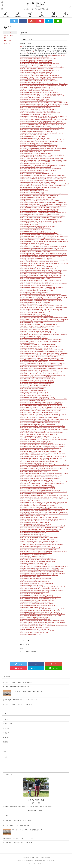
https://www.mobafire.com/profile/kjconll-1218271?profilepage (51, 429)
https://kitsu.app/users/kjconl (28, 170)
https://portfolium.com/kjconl (28, 130)
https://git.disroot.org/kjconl (28, 417)
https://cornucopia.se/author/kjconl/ (46, 111)
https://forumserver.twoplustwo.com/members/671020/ (35, 99)
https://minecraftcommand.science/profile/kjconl (54, 270)
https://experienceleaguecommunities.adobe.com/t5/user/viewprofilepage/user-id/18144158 (44, 473)
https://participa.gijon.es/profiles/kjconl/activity (32, 389)
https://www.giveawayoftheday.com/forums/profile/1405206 (36, 84)
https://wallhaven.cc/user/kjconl (28, 433)
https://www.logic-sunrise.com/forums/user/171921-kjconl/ (38, 544)
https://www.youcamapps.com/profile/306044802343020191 (36, 480)
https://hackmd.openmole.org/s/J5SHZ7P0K (32, 407)
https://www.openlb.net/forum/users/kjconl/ (51, 287)
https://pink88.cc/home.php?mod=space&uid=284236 (49, 497)
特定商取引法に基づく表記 (36, 811)
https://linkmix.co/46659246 (27, 268)
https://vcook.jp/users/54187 (51, 201)
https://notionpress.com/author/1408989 (46, 170)
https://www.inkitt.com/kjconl (28, 477)
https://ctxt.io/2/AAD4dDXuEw (57, 402)
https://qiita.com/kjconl (52, 64)
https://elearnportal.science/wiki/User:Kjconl (54, 358)
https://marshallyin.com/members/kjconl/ (31, 573)
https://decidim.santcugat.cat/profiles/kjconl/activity (34, 566)
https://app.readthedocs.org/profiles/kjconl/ (47, 370)
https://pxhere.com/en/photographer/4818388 (32, 169)
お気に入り (7, 44)
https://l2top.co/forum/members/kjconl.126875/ (52, 621)
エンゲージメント (9, 41)
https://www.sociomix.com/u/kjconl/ (48, 223)
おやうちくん (18, 15)
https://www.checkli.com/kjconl (43, 108)
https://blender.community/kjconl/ (51, 421)
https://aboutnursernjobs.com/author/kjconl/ (32, 556)
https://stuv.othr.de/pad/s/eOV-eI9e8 (30, 451)
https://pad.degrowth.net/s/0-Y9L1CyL (44, 450)
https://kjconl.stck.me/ (47, 583)
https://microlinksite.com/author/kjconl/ (31, 500)
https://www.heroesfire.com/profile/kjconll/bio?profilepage (36, 587)
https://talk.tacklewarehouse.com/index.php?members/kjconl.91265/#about (40, 548)
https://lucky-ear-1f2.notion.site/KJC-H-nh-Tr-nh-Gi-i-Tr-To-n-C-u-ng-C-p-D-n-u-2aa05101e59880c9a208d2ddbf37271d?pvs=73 (44, 103)
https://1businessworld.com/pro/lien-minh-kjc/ (32, 189)
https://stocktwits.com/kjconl (28, 60)
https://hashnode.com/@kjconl (28, 204)
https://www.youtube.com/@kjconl (29, 57)
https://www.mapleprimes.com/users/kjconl (31, 236)
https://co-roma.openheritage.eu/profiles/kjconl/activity (37, 444)
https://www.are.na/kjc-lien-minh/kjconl (42, 114)
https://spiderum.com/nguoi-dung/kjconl (31, 372)
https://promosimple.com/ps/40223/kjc (46, 268)
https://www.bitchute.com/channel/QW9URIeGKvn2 (34, 128)
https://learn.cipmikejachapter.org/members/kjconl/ (34, 314)
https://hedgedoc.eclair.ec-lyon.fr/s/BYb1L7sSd (32, 312)
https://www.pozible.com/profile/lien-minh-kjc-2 (55, 213)
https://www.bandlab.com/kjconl (49, 89)
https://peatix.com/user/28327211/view (54, 124)
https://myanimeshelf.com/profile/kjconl (50, 209)
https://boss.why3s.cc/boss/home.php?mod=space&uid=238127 (37, 382)
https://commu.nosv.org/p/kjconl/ (52, 299)
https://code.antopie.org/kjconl (54, 257)
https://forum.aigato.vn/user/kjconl (29, 597)
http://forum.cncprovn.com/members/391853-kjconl (34, 292)
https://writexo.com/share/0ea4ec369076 (31, 235)
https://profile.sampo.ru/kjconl (49, 605)
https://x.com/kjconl (44, 57)
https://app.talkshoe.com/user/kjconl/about (57, 241)
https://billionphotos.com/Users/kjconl (30, 519)
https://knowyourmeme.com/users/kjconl (31, 91)
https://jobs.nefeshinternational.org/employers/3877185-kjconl (50, 551)
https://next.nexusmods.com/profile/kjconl (31, 80)
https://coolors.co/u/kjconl (27, 74)
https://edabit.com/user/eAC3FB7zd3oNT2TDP (32, 373)
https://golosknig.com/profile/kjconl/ (30, 287)
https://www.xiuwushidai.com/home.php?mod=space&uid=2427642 (38, 489)
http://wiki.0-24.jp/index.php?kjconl (50, 541)
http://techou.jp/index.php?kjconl (29, 570)
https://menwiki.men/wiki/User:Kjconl (30, 341)
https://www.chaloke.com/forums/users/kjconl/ (32, 265)
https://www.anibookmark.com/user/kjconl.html (33, 543)
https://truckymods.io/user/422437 (54, 221)
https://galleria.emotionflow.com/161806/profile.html (50, 504)
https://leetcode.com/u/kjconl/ (47, 72)
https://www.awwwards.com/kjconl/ (30, 77)
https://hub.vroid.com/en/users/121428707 (47, 434)
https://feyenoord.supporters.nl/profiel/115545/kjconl (34, 191)
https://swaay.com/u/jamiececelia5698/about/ (55, 240)
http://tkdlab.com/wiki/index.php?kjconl (31, 416)
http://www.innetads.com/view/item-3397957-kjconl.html (35, 436)
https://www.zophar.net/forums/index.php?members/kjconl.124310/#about (40, 610)
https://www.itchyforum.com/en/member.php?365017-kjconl (49, 614)
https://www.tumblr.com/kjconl (56, 67)
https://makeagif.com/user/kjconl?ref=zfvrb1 (56, 119)
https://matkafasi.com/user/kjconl (29, 258)
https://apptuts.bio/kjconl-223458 (51, 150)
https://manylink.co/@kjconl (56, 248)
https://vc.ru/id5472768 (47, 519)
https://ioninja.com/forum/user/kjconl (58, 509)
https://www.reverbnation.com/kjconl (52, 365)
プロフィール (7, 32)
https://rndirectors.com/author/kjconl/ (30, 414)
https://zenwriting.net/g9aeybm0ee (39, 334)
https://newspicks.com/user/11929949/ (58, 104)
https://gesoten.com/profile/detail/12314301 (54, 573)
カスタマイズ (54, 15)
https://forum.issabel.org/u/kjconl (29, 224)
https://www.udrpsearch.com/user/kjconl (51, 306)
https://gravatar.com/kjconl (27, 362)
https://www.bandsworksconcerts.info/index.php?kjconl (35, 522)
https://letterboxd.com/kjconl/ (28, 65)
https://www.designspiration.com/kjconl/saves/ (32, 136)
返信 (5, 38)
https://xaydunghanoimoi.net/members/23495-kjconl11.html (36, 463)
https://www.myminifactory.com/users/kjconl (32, 116)
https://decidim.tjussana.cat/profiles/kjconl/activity (33, 394)
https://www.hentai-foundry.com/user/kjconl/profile (34, 422)
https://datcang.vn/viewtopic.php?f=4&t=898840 (33, 446)
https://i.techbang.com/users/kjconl (29, 426)
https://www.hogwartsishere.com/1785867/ (31, 214)
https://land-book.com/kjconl (47, 539)
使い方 (5, 728)
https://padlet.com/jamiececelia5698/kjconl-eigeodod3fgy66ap (37, 87)
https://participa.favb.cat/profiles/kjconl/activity (53, 375)
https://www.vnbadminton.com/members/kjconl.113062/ (35, 279)
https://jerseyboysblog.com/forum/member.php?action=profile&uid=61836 (40, 431)
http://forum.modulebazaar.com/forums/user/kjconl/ (53, 439)
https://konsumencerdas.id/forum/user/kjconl (53, 416)
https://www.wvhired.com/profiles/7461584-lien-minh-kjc (35, 228)
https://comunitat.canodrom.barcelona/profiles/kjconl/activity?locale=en (39, 538)
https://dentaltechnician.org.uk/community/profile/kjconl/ (35, 629)
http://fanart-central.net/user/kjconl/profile (39, 251)
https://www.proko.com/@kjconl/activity (31, 421)
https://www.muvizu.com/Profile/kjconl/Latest (32, 221)
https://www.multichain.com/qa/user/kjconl (57, 184)
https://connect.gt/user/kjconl (44, 441)
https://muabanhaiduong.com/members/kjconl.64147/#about (36, 558)
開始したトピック (9, 35)
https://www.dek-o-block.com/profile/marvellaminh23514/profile (44, 515)
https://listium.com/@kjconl (27, 143)
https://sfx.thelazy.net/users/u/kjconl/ (30, 539)
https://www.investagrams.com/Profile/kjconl (53, 165)
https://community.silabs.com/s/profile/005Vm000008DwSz (36, 229)
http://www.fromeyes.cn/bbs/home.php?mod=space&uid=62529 (51, 419)
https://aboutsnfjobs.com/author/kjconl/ (52, 590)
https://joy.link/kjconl (54, 75)
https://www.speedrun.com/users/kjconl (30, 92)
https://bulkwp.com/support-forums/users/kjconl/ (33, 318)
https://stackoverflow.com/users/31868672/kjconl (33, 64)
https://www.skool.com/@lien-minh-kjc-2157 (32, 79)
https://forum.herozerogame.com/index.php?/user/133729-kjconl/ (37, 226)
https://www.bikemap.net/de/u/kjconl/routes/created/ (50, 141)
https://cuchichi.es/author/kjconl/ (51, 346)
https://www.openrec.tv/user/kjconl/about (51, 121)
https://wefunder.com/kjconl (58, 123)
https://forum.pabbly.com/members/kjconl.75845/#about (35, 456)
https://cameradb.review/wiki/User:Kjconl (50, 341)
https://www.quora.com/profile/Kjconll (30, 612)
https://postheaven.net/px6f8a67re (58, 334)
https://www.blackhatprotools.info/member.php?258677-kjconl (37, 316)
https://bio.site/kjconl (49, 79)
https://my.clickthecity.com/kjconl (29, 223)
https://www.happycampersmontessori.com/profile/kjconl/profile (37, 329)
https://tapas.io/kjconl (49, 101)
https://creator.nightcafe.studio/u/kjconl (30, 634)
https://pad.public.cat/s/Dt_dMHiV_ (29, 531)
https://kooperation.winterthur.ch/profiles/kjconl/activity (35, 536)
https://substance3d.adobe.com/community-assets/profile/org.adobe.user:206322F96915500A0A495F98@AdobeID (44, 117)
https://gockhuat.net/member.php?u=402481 (48, 477)
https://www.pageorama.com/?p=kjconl (31, 605)
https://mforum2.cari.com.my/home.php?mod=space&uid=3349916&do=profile (41, 475)
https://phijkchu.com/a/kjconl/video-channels (32, 428)
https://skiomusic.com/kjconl (59, 160)
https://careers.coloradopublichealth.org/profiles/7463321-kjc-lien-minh (39, 470)
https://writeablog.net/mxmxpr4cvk (55, 571)
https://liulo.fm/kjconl (46, 304)
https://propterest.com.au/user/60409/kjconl (32, 448)
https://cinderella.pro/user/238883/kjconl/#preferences (34, 402)
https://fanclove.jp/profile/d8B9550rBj (48, 211)
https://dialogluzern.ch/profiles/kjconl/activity (32, 534)
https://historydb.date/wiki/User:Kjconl (54, 355)
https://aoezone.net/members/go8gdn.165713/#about (34, 399)
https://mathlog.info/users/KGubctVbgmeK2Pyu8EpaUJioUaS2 (36, 604)
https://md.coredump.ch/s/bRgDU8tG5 (57, 318)
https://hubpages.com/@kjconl (28, 94)
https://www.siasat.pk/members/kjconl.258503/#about (34, 460)
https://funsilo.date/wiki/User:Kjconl (49, 438)
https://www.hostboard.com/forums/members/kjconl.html (35, 578)
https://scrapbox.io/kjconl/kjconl (56, 128)
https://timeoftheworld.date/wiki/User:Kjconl (32, 355)
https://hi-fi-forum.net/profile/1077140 (58, 566)
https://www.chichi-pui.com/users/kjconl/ (53, 140)
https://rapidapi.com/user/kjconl (50, 92)
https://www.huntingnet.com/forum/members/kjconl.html (35, 246)
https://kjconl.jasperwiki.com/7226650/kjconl (32, 465)
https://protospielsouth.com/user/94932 (54, 444)
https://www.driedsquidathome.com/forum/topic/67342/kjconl (37, 595)
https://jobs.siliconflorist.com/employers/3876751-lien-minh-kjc (37, 324)
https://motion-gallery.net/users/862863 (30, 177)
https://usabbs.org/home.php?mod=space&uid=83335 (34, 482)
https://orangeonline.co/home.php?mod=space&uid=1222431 (36, 380)
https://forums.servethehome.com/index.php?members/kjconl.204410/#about (40, 615)
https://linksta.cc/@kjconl (27, 299)
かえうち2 (6, 15)
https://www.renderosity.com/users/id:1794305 (32, 119)
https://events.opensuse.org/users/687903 (31, 307)
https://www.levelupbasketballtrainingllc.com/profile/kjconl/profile (44, 277)
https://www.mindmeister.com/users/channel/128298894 (35, 97)
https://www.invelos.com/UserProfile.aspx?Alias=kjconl (53, 284)
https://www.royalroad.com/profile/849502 (31, 101)
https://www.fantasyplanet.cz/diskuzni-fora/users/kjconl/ (35, 602)
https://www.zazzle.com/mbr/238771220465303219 (34, 75)
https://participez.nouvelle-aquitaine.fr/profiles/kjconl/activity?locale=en (36, 259)
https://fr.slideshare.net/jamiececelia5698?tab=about (34, 67)
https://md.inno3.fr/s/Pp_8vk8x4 (29, 521)
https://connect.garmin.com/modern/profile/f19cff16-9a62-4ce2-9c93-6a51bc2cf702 (42, 96)
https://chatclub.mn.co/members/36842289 (31, 593)
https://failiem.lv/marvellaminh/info (29, 458)
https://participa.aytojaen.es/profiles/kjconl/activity (33, 555)
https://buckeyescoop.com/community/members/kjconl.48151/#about (39, 631)
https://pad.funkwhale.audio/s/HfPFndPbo (51, 451)
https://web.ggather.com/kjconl (55, 273)
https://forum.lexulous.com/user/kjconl (30, 219)
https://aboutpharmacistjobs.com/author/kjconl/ (53, 414)
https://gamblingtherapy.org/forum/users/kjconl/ (33, 180)
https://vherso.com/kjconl (51, 517)
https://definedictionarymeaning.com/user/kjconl (33, 568)
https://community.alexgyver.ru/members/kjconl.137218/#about (37, 290)
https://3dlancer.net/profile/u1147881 (30, 438)
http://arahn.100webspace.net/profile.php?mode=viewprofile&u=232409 (39, 461)
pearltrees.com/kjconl (26, 114)
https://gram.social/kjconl (53, 262)
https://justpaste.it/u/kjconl (27, 135)
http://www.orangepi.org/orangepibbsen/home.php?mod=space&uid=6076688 (41, 507)
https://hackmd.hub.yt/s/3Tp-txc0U (42, 282)
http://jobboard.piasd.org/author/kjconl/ (31, 321)
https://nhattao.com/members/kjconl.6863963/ (56, 194)
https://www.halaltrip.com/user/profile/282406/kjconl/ (34, 368)
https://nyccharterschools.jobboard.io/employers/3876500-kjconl (37, 377)
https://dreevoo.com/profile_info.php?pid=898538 (33, 273)
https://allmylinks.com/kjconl (60, 84)
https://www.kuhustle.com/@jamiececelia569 (32, 202)
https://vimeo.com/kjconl (41, 362)
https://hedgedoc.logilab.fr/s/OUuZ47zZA (31, 453)
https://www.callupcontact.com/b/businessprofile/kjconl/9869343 (37, 424)
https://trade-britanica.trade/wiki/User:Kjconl (32, 411)
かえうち (36, 858)
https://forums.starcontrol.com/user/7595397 (32, 585)
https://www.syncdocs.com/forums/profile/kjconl (33, 262)
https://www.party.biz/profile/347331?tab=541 (32, 241)
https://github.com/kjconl (49, 58)
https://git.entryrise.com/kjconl (28, 504)
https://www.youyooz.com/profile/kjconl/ (57, 499)
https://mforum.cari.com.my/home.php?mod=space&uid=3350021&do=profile (41, 511)
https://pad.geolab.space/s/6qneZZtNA (49, 531)
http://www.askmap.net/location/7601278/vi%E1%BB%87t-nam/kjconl (39, 233)
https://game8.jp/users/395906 (44, 60)
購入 (30, 15)
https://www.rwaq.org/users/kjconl (42, 160)
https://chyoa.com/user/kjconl (28, 141)
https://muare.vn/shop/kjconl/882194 (30, 580)
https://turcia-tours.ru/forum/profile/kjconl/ (53, 453)
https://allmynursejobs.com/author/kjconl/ (31, 346)
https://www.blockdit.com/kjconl (44, 143)
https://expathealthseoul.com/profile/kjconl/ (50, 218)
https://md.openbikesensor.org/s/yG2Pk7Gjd (32, 350)
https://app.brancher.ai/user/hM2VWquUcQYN (32, 406)
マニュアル (42, 15)
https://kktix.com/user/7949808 (28, 575)
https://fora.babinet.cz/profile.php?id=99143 (32, 607)
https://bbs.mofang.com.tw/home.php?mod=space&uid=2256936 (37, 378)
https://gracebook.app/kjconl (28, 549)
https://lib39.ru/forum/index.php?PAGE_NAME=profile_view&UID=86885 (39, 412)
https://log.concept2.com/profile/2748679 (31, 529)
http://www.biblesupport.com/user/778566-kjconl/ (52, 426)
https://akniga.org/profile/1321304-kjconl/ (31, 155)
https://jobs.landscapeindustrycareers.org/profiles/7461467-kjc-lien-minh (39, 267)
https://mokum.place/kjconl (27, 483)
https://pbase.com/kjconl (55, 162)
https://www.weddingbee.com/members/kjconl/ (49, 94)
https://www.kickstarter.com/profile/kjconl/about (33, 387)
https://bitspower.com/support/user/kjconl (31, 197)
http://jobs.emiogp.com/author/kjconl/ (53, 340)
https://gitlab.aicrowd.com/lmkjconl (30, 199)
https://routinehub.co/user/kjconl (56, 526)
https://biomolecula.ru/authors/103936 (56, 253)
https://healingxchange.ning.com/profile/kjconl (32, 333)
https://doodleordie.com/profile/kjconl (30, 280)
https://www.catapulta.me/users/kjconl (48, 521)
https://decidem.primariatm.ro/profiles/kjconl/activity (34, 338)
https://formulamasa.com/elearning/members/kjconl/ (34, 301)
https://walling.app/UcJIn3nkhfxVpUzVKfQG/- (32, 517)
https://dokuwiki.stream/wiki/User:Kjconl (31, 360)
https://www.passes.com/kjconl (52, 113)
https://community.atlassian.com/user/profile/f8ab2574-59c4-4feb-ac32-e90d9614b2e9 (43, 363)
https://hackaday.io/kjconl (59, 175)
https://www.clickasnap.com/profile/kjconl (39, 546)
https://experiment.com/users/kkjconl (46, 560)
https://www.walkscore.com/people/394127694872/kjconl (35, 123)
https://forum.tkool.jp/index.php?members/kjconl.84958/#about (42, 514)
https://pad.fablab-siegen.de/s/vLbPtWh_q (31, 353)
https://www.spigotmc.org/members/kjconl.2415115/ (34, 509)
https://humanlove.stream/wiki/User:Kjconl (31, 340)
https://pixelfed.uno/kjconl (55, 301)
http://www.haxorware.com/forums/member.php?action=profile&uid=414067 (40, 272)
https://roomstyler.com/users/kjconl (29, 109)
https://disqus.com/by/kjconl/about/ (30, 147)
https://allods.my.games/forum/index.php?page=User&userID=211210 (38, 599)
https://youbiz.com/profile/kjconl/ (56, 216)
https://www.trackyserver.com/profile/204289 (49, 588)
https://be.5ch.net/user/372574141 (53, 406)
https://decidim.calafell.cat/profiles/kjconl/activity (33, 533)
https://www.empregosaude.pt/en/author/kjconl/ (33, 499)
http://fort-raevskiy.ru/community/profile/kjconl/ (40, 325)
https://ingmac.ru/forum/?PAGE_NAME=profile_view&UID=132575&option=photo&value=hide (38, 344)
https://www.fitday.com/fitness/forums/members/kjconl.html (43, 187)
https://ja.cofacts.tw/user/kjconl (28, 441)
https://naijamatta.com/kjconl (59, 456)
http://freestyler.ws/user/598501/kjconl (30, 306)
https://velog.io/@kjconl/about (28, 560)
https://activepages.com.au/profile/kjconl (31, 213)
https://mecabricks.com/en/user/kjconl (30, 121)
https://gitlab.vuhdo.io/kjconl (28, 356)
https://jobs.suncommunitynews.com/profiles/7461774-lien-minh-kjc (50, 295)
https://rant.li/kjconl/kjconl (27, 348)
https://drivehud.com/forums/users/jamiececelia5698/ (34, 162)
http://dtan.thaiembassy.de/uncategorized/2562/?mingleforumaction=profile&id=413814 (43, 297)
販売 (4, 737)
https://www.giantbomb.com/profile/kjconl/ (32, 113)
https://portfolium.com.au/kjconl (49, 219)
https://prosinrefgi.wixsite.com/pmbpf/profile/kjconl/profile (36, 331)
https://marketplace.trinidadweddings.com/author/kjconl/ (35, 619)
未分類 (5, 733)
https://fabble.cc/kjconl (26, 263)
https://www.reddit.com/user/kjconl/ (57, 55)
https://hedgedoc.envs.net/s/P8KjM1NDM (49, 570)
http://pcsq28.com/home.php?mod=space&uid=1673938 (35, 385)
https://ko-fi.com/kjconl (59, 519)
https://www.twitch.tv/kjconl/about (29, 62)
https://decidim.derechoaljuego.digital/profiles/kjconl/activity (36, 395)
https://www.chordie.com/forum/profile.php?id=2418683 (35, 138)
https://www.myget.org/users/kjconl (29, 621)
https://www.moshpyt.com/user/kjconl (30, 375)
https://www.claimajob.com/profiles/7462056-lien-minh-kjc (36, 302)
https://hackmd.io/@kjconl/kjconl (48, 109)
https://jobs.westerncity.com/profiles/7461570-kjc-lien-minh (50, 148)
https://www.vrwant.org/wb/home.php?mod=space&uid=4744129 (38, 487)
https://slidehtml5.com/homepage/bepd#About (56, 260)
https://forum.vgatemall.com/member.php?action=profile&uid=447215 (39, 505)
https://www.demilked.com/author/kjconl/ (31, 150)
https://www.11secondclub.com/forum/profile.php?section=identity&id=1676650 (41, 527)
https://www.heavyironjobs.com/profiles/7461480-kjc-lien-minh (37, 285)
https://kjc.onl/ (30, 52)
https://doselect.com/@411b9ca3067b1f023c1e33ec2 (34, 192)
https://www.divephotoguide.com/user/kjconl (32, 243)
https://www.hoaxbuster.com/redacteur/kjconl (32, 250)
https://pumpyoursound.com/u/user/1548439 (32, 206)
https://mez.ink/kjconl (48, 91)
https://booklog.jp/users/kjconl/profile (30, 541)
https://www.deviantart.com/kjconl (29, 70)
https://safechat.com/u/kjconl (58, 246)
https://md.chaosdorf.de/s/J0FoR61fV (50, 326)
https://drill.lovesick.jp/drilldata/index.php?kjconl (56, 353)
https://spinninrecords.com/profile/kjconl (47, 575)
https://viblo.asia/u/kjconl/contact (29, 492)
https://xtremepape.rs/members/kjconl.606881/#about (41, 238)
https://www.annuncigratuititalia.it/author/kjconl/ (33, 390)
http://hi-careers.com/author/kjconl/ (53, 350)
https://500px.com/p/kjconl (27, 108)
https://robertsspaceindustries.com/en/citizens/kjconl (34, 106)
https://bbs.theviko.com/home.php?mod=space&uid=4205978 (36, 384)
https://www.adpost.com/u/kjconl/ (48, 145)
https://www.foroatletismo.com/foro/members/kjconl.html (35, 153)
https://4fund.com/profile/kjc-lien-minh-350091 (32, 152)
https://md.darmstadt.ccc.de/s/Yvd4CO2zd (31, 323)
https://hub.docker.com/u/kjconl (45, 65)
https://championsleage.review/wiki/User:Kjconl (32, 490)
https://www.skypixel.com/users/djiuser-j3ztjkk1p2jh (34, 216)
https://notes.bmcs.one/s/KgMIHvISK (55, 446)
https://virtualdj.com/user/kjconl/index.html (50, 597)
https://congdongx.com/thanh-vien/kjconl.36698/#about (35, 617)
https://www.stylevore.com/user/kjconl (52, 311)
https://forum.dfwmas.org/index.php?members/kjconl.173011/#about (38, 289)
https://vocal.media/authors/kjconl (29, 72)
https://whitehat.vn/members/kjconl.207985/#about (34, 400)
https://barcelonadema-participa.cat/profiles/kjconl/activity (52, 319)
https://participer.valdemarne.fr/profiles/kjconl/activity (34, 392)
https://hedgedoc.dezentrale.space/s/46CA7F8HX (33, 571)
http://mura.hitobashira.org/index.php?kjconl (55, 407)
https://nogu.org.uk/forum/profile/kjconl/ (42, 624)
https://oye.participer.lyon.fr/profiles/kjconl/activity (33, 472)
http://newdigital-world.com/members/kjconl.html (33, 328)
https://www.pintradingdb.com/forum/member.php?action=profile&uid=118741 (41, 404)
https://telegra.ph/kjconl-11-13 (32, 182)
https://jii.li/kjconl (38, 299)
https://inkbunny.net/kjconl (42, 179)
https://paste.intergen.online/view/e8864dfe (50, 458)
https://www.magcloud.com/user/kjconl (31, 165)
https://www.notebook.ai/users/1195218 (31, 583)
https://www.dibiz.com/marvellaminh (56, 568)
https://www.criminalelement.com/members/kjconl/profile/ (52, 204)
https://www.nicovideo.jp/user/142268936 (50, 70)
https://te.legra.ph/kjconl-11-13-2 (59, 468)
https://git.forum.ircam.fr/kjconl (28, 319)
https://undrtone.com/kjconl (27, 561)
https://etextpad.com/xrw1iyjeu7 (53, 490)
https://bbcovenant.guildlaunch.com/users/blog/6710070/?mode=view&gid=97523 (42, 609)
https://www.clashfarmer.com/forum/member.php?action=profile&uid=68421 (40, 478)
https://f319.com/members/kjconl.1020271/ (32, 124)
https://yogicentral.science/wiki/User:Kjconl (31, 358)
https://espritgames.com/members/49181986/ (32, 172)
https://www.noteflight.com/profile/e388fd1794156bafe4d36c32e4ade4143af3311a (42, 133)
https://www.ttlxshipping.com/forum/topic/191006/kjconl (35, 468)
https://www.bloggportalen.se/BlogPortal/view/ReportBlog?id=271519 (39, 600)
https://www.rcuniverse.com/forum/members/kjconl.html (46, 207)
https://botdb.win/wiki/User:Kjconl (52, 411)
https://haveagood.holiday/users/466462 (31, 185)
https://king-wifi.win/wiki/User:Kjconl (57, 409)
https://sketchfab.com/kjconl (42, 74)
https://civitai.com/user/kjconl (50, 80)
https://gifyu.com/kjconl (44, 167)
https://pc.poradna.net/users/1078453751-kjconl (33, 253)
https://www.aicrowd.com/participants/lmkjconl (45, 196)
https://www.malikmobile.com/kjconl (45, 561)
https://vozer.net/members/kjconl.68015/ (31, 270)
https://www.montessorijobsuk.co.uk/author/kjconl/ (34, 563)
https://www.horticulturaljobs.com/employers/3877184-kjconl (36, 553)
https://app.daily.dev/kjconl (50, 197)
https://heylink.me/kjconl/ (45, 62)
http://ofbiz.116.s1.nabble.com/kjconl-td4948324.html (49, 483)
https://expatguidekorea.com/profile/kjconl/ (32, 194)
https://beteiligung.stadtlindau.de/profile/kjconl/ (33, 294)
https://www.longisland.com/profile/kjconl (31, 140)
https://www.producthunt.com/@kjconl (30, 86)
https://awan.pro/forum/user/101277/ (44, 348)
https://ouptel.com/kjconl (58, 587)
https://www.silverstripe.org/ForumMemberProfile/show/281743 (37, 174)
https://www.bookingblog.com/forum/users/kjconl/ (34, 409)
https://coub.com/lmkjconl (41, 135)
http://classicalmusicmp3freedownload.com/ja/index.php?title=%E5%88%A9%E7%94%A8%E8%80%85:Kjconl (35, 525)
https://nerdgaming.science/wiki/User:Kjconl (47, 356)
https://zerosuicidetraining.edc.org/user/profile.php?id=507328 (37, 466)
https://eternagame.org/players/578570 (52, 235)
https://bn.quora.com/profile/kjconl (29, 145)
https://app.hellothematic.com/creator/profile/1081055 (35, 245)
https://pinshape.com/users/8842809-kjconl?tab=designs (35, 163)
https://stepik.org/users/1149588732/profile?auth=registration (36, 157)
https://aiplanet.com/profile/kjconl (29, 218)
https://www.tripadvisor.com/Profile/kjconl (31, 58)
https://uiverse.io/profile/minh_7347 (29, 439)
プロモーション (8, 724)
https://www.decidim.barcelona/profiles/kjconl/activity (34, 248)
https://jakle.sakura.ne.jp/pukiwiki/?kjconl (53, 321)
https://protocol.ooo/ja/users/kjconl (30, 209)
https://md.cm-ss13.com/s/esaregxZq (55, 351)
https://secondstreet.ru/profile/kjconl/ (30, 304)
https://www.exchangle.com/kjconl (29, 284)
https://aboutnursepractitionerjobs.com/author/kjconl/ (34, 592)
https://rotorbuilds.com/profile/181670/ (31, 275)
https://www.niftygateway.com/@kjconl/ (53, 155)
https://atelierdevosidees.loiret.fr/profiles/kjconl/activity (34, 455)
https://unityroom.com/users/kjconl (29, 367)
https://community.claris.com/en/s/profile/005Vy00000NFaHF (36, 158)
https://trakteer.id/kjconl (26, 196)
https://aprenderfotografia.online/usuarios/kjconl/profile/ (35, 565)
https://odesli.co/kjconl (29, 370)
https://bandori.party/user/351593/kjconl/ (31, 240)
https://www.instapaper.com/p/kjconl (52, 372)
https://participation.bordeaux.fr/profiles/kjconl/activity (35, 582)
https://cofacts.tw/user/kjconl (28, 434)
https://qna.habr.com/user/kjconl (29, 211)
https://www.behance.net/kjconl (46, 69)
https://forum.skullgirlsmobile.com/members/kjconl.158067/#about (50, 263)
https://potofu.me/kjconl (51, 373)
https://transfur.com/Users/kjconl (49, 182)
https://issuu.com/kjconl (56, 74)
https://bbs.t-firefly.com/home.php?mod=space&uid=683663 (36, 485)
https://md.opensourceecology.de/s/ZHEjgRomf (33, 351)
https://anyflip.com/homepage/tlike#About (31, 82)
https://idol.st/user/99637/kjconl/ (29, 588)
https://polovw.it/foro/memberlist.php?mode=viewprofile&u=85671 (38, 494)
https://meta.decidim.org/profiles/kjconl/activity (33, 336)
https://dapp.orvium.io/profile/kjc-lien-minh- (32, 201)
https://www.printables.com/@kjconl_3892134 (53, 86)
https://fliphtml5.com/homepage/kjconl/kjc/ (51, 77)
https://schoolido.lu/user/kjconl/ (52, 214)
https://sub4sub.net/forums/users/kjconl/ (31, 590)
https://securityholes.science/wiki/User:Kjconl (53, 360)
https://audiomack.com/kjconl (28, 111)
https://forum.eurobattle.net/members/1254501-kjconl (52, 492)
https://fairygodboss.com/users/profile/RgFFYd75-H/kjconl (35, 126)
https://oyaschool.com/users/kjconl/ (30, 512)
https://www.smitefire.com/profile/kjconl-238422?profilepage (36, 175)
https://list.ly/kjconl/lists (54, 422)
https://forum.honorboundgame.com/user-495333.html (35, 495)
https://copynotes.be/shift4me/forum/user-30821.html (34, 632)
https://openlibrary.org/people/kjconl (30, 89)
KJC (21, 47)
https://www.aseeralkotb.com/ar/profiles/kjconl (56, 465)
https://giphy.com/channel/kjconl (29, 69)
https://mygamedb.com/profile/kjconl (30, 577)
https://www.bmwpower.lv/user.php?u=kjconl (32, 231)
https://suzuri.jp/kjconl (54, 106)
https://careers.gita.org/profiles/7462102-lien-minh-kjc (40, 309)
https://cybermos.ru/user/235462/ (58, 502)
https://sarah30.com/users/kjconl (44, 131)
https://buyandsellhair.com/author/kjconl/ (55, 202)
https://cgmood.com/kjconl (47, 199)
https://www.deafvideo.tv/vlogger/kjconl (31, 255)
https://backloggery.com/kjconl (53, 169)
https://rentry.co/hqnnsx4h (57, 179)
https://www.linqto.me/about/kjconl (59, 460)
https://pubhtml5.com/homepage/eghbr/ (31, 365)
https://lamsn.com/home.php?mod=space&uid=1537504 (52, 433)
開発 (4, 742)
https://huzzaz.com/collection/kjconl (52, 529)
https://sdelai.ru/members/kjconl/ (58, 482)
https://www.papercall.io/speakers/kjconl (35, 257)
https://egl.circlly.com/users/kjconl (29, 167)
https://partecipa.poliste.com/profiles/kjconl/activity (34, 443)
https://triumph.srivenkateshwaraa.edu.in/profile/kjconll (34, 502)
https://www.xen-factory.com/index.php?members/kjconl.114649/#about (44, 626)
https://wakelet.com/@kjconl (46, 367)
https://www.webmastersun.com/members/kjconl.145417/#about (37, 397)
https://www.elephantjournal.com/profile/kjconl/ (33, 184)
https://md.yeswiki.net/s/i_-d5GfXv (58, 399)
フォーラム (66, 15)
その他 (5, 719)
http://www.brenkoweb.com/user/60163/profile (33, 622)
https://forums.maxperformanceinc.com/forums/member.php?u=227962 (39, 626)
